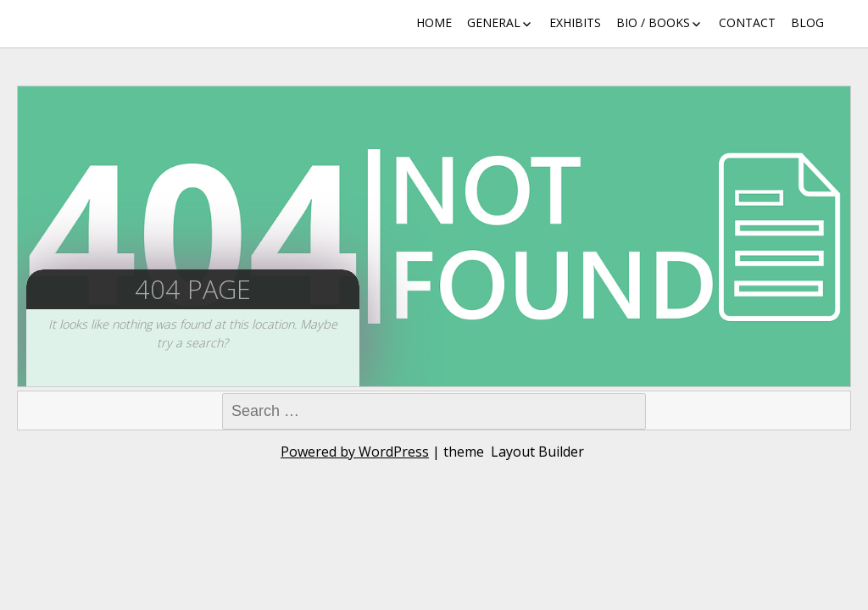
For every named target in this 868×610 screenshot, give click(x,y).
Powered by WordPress (355, 452)
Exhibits (575, 22)
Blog (807, 22)
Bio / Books (653, 22)
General (494, 22)
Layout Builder (537, 452)
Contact (747, 22)
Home (434, 22)
